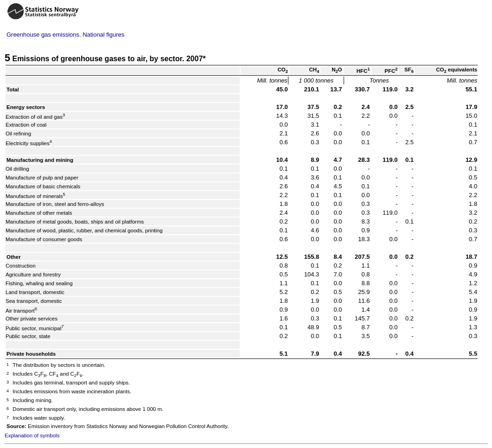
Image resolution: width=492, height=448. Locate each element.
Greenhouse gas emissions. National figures (65, 35)
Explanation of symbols (32, 435)
